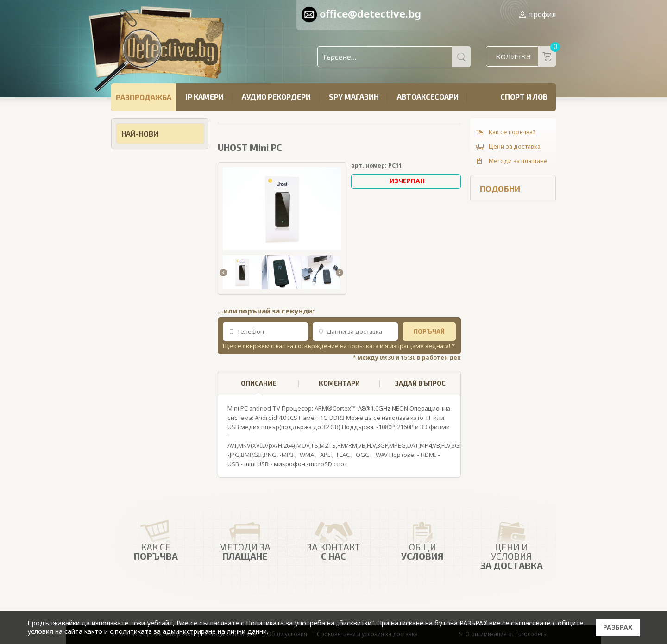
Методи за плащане (511, 161)
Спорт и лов (524, 97)
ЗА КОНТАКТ (333, 538)
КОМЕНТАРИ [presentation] (339, 383)
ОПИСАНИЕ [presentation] (258, 387)
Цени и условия (511, 543)
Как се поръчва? (505, 132)
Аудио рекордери (276, 97)
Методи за (245, 538)
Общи (422, 538)
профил (537, 14)
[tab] (258, 383)
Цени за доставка (508, 147)
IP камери (205, 97)
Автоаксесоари (428, 97)
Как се (156, 538)
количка (526, 56)
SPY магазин (354, 97)
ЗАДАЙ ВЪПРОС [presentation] (420, 383)
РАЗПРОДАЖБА (144, 97)
